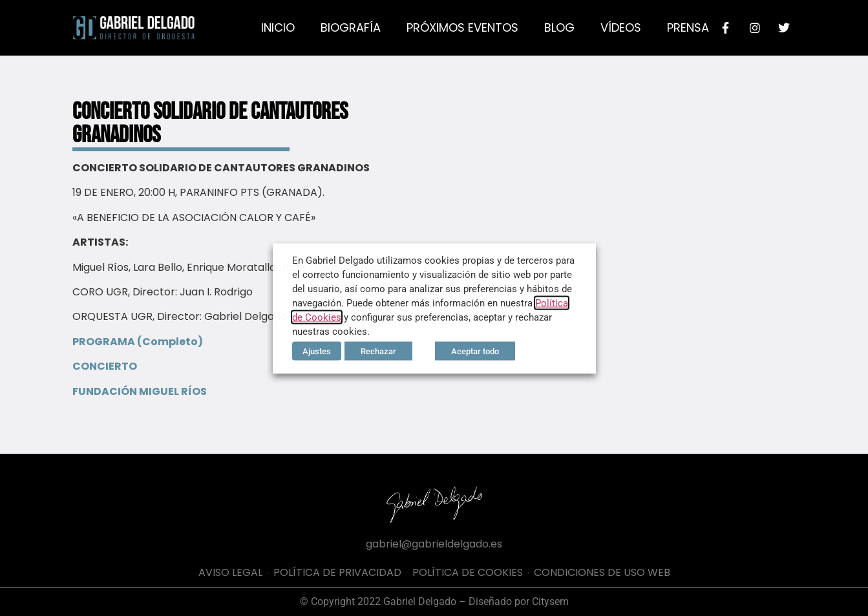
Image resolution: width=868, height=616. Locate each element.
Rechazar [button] (378, 351)
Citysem (550, 601)
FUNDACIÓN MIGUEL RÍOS (140, 391)
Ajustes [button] (317, 351)
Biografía (351, 27)
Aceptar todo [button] (475, 351)
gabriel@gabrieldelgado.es (434, 544)
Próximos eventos (462, 27)
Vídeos (621, 27)
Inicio (278, 27)
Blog (559, 27)
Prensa (688, 27)
